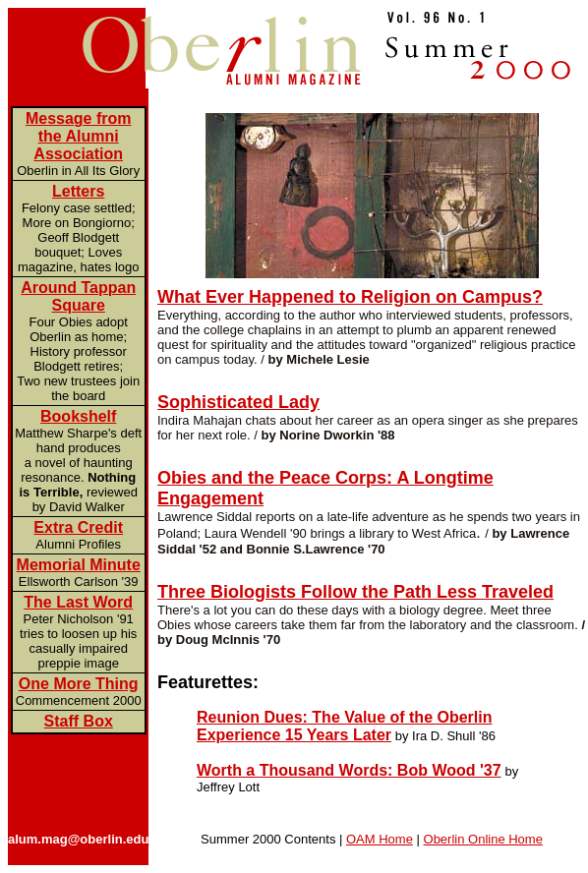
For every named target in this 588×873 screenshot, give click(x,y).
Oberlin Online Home (483, 839)
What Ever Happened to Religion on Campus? (350, 297)
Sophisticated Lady (238, 402)
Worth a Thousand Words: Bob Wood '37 (349, 770)
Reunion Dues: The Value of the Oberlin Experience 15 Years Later (344, 726)
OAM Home (380, 839)
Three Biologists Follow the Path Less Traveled (355, 592)
